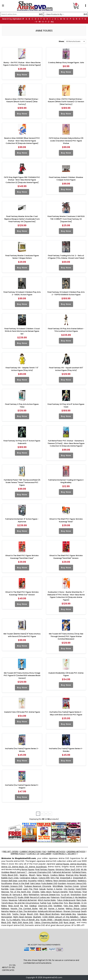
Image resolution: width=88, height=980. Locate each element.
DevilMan (58, 906)
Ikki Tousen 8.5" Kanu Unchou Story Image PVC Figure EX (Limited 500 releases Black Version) (22, 676)
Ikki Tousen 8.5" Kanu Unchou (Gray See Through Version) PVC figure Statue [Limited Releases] (66, 636)
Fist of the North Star (21, 892)
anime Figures (63, 864)
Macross (5, 892)
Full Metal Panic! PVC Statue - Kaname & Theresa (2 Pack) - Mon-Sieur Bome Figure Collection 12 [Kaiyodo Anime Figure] (66, 443)
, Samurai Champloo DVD (39, 872)
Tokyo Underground (66, 900)
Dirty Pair (55, 878)
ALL (52, 22)
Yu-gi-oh (65, 895)
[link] (13, 958)
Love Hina (23, 881)
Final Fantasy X (67, 897)
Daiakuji (33, 906)
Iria (22, 906)
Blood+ (32, 875)
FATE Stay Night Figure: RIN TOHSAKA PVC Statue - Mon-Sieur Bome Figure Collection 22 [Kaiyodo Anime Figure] (22, 180)
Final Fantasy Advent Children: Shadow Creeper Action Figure (66, 179)
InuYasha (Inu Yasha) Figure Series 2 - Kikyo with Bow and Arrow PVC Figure (66, 713)
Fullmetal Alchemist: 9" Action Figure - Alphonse (22, 520)
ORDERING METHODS (76, 852)
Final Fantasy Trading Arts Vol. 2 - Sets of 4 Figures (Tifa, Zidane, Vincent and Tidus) (66, 257)
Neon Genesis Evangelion (65, 881)
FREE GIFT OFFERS (11, 852)
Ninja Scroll (13, 906)
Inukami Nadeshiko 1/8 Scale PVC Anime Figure (66, 674)
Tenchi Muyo (7, 903)
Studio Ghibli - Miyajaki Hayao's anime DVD (61, 920)
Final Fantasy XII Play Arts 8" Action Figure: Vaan (66, 406)
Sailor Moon (46, 892)
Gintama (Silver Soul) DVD (68, 869)
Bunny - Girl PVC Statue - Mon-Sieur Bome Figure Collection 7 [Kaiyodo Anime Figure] (22, 64)
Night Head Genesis (23, 917)
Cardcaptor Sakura (28, 878)
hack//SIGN (81, 889)
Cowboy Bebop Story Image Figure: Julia (66, 63)
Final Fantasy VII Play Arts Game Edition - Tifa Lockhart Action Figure (66, 330)
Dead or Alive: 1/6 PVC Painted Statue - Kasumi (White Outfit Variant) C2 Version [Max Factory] (66, 102)
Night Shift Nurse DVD (23, 922)
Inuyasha (32, 881)
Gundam (62, 883)
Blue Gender (75, 903)
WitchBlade (58, 886)
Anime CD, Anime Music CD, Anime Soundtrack (24, 867)
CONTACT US (33, 854)
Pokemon (55, 897)
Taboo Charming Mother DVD (49, 922)
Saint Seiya (35, 883)
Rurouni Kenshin (60, 892)
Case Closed (16, 889)
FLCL (66, 903)
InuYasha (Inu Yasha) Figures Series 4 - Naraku (66, 750)
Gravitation (76, 895)
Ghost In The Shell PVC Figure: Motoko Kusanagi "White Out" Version (22, 593)
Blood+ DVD (33, 914)
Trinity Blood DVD (10, 875)
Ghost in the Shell (21, 883)
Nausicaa (13, 900)
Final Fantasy (75, 892)
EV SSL (13, 965)
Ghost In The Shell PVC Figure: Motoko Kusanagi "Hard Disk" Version (66, 557)
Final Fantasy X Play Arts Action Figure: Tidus (22, 406)
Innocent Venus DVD (77, 883)
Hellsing (49, 881)
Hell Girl (43, 909)
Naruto (46, 875)
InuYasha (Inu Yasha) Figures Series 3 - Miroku (22, 750)
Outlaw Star (57, 903)
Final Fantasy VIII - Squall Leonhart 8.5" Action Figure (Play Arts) (66, 369)
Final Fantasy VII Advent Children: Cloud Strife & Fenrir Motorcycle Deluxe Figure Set (22, 331)
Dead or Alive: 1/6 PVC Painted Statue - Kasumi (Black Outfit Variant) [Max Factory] (22, 102)
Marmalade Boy (68, 914)
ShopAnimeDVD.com (53, 977)
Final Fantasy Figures (45, 869)
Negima (24, 875)
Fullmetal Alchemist (62, 872)
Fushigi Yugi (45, 903)
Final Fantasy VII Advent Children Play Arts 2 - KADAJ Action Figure (22, 293)
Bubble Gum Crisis (10, 878)
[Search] (21, 14)
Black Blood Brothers (50, 914)
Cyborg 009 (44, 878)
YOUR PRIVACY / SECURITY (65, 854)
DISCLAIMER (46, 854)
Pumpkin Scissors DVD (12, 886)
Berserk (83, 875)
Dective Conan (72, 886)
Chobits (36, 892)
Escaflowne (7, 883)
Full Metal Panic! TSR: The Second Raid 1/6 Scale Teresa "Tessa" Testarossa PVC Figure (22, 482)
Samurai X (17, 895)
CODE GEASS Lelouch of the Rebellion (61, 917)
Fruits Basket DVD (49, 883)
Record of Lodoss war (40, 897)
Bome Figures (28, 869)
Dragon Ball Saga (9, 881)
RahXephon (34, 895)
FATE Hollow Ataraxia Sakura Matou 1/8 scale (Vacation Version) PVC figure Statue (66, 141)
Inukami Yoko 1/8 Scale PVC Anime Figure (22, 712)
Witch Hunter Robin (47, 900)
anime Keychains (78, 864)
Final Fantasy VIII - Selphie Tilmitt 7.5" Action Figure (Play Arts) (22, 369)
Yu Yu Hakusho (13, 920)
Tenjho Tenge (19, 914)
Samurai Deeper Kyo (50, 895)
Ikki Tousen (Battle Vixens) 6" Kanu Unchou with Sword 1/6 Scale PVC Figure (22, 635)
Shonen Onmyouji (72, 911)
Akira (25, 895)
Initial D (41, 881)
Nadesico (82, 881)
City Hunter (69, 889)
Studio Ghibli (23, 897)
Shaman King (72, 875)
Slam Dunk (81, 900)
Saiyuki (42, 889)
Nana (39, 875)
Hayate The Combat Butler (24, 909)
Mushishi (37, 917)
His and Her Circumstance (27, 903)
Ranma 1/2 (12, 897)
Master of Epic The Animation (23, 911)
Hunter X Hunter (55, 889)
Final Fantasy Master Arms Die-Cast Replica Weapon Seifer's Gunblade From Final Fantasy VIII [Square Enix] (22, 219)
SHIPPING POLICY (18, 854)
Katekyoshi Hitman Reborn (50, 911)
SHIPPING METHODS (56, 852)
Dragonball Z (66, 878)
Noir (26, 906)
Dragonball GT (80, 878)
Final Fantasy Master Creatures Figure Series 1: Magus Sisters (22, 257)
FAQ (44, 852)
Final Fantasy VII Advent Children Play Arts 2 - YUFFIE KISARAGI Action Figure (66, 293)
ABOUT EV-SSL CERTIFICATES (8, 969)
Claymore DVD (45, 906)
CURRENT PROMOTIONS (30, 852)
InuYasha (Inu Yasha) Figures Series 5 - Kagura (22, 786)
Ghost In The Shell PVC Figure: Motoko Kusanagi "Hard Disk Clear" (22, 557)
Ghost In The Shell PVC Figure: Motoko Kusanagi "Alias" (66, 520)
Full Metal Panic (79, 872)
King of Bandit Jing (30, 920)
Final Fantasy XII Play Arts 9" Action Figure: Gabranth (22, 442)
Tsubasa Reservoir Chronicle (38, 886)
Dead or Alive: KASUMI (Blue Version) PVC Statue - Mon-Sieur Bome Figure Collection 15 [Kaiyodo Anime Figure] (22, 141)
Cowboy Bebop (57, 875)
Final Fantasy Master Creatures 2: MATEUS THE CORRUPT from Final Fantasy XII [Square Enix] (66, 219)
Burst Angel (70, 922)
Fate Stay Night (71, 906)
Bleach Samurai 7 (18, 872)
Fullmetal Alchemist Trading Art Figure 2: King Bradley (66, 481)
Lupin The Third (30, 889)
